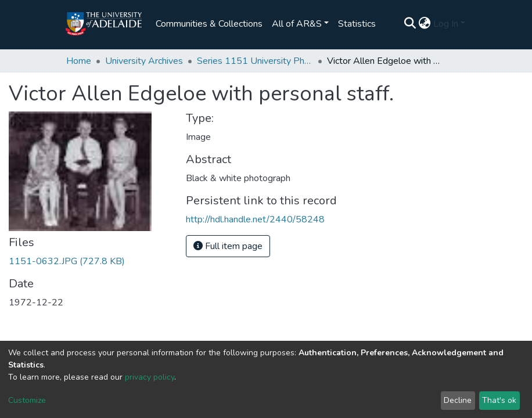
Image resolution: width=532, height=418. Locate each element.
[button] (425, 24)
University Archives (144, 61)
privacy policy (150, 377)
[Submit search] (410, 24)
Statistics (357, 24)
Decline (458, 400)
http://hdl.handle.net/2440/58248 (255, 219)
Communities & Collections (209, 24)
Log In (446, 24)
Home (79, 61)
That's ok (499, 400)
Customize (27, 400)
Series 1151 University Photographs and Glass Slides (255, 61)
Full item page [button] (228, 246)
